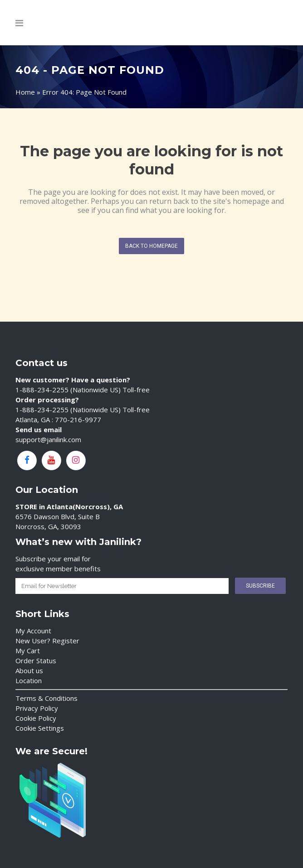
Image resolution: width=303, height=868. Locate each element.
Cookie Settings (40, 728)
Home (25, 92)
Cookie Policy (36, 718)
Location (29, 680)
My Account (33, 631)
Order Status (36, 661)
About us (29, 670)
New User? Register (47, 641)
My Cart (28, 651)
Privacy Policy (37, 708)
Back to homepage (151, 246)
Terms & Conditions (46, 698)
